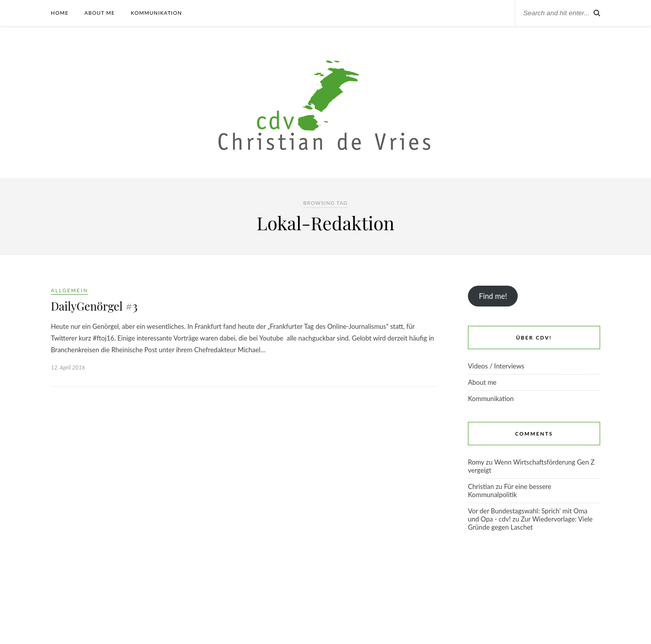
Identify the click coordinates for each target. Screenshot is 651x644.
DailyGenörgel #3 (94, 306)
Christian (481, 486)
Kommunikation (156, 13)
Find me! (493, 296)
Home (60, 13)
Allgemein (69, 290)
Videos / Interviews (496, 366)
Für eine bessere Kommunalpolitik (510, 490)
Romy (476, 462)
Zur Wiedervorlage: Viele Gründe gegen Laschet (530, 523)
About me (100, 13)
